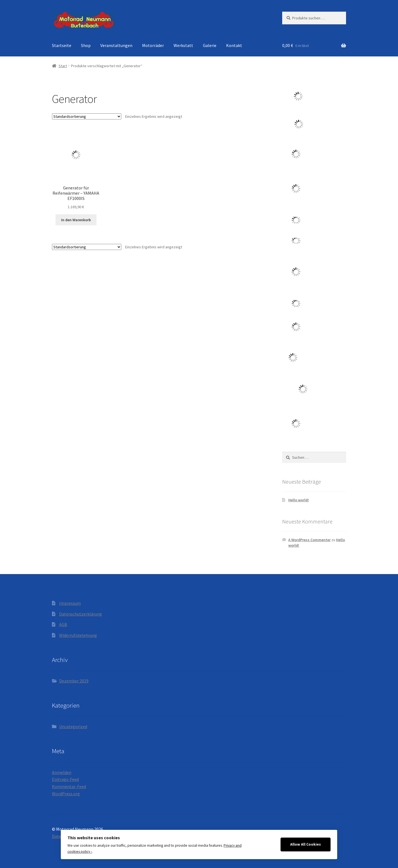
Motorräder (153, 45)
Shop (86, 45)
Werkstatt (183, 45)
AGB (63, 624)
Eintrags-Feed (65, 779)
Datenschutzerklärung (81, 614)
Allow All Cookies (306, 844)
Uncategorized (73, 726)
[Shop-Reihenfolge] (87, 116)
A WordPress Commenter (309, 540)
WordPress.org (66, 794)
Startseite (62, 45)
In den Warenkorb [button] (76, 220)
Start (63, 66)
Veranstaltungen (116, 45)
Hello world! (298, 500)
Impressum (70, 603)
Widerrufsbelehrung (78, 635)
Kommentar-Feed (69, 786)
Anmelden (62, 772)
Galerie (210, 45)
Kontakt (234, 45)
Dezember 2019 (74, 681)
